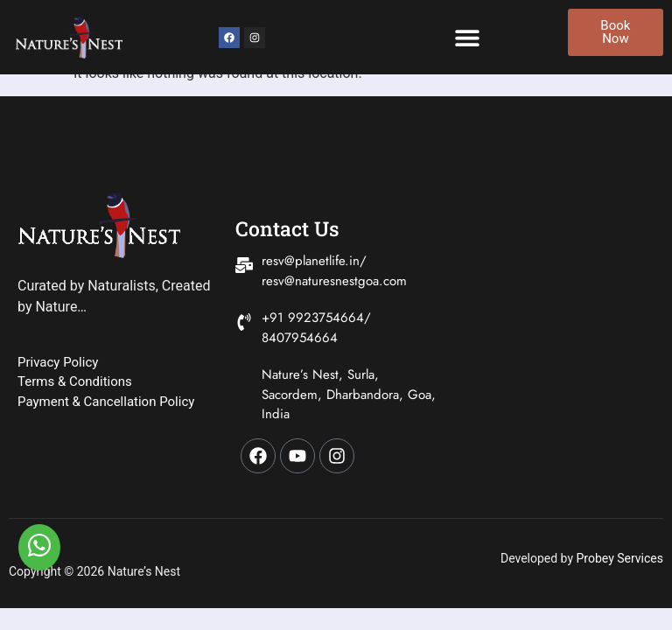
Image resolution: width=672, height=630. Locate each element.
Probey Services (620, 558)
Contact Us (287, 228)
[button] (467, 37)
